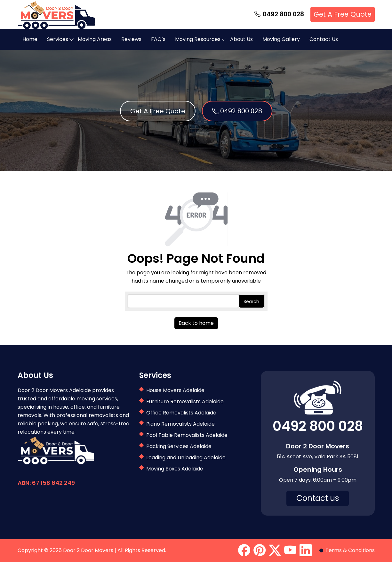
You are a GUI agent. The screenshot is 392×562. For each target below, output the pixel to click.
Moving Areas (95, 39)
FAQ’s (158, 39)
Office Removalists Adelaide (181, 413)
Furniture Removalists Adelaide (185, 401)
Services (58, 39)
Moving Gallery (281, 39)
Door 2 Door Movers (88, 550)
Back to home (196, 323)
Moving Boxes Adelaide (175, 469)
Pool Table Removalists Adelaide (187, 435)
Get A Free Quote (343, 14)
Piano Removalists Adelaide (180, 424)
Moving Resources (198, 39)
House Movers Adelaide (175, 390)
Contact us (318, 498)
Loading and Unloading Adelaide (186, 458)
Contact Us (324, 39)
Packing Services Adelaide (179, 446)
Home (30, 39)
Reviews (131, 39)
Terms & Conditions (350, 550)
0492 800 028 (279, 15)
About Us (241, 39)
